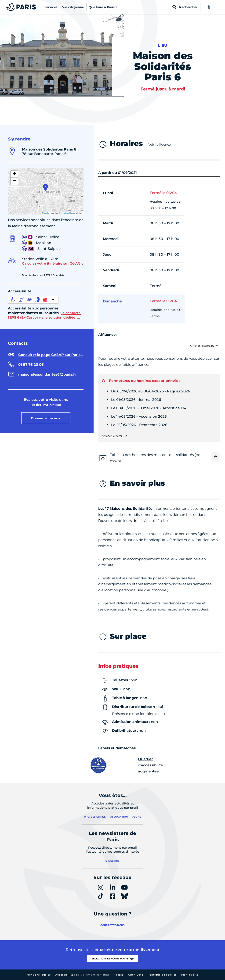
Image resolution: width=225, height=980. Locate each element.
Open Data (136, 975)
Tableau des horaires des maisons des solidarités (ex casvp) (155, 458)
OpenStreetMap (67, 213)
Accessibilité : (83, 975)
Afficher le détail (112, 436)
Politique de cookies (162, 975)
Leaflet (46, 213)
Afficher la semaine (202, 346)
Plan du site (190, 975)
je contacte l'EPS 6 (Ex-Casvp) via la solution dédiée (44, 315)
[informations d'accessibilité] (33, 300)
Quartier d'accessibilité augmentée (131, 765)
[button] (45, 187)
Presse (119, 975)
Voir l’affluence (160, 144)
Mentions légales (39, 975)
